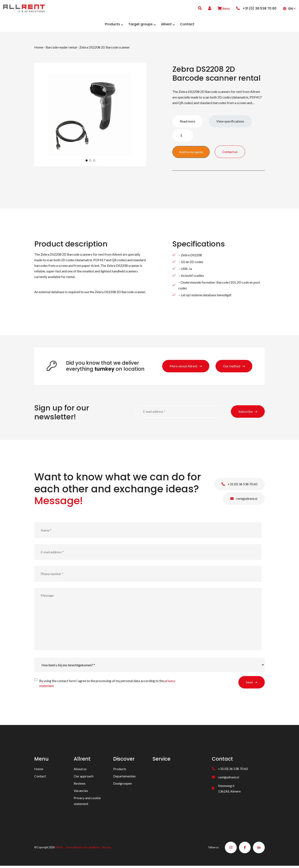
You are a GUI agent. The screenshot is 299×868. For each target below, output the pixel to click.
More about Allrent (183, 367)
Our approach (84, 778)
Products (120, 770)
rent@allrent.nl (244, 500)
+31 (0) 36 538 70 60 (239, 485)
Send (249, 684)
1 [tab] (87, 162)
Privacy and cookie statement (87, 802)
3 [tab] (94, 162)
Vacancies (81, 792)
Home (39, 49)
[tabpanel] (90, 116)
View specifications (230, 123)
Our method (232, 367)
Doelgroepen (123, 785)
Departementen (124, 778)
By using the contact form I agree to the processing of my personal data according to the (107, 685)
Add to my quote (191, 153)
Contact (40, 778)
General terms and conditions (83, 849)
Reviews (80, 785)
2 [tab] (90, 162)
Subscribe (246, 413)
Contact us (243, 153)
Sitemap (106, 849)
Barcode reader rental (61, 49)
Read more (187, 123)
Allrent (59, 849)
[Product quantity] (183, 137)
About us (80, 770)
